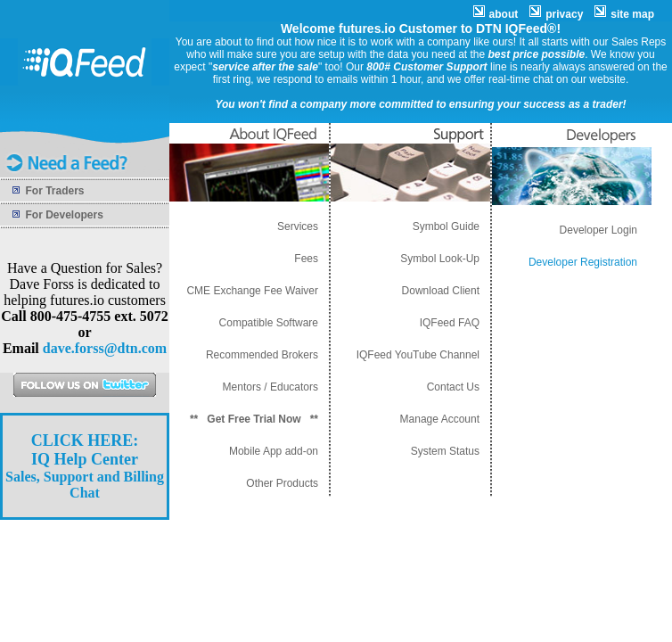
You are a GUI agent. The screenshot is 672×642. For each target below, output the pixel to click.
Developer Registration (583, 262)
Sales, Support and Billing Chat (85, 467)
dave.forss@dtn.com (105, 348)
